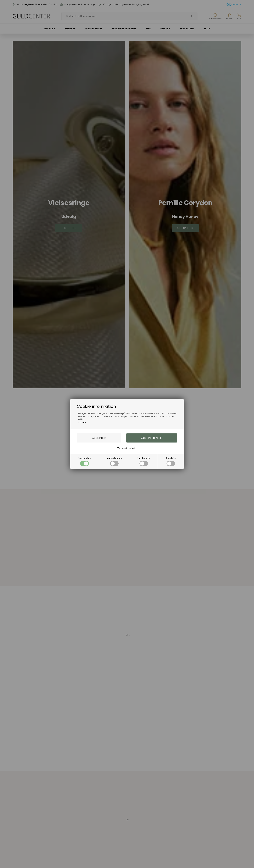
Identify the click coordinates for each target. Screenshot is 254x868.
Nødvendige (84, 461)
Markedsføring (114, 461)
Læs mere (82, 422)
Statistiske (171, 461)
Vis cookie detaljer (127, 448)
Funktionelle (144, 461)
